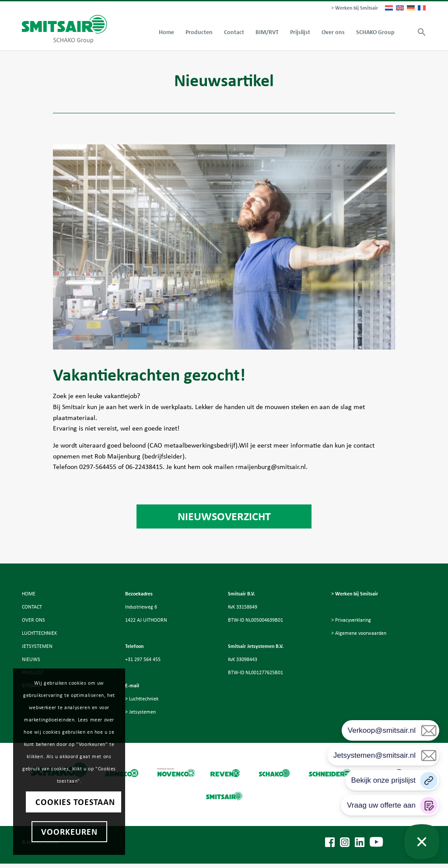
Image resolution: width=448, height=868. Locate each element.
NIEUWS (31, 659)
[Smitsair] (65, 29)
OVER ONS (33, 620)
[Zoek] (406, 32)
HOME (29, 594)
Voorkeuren (69, 832)
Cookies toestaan (75, 802)
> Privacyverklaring (351, 620)
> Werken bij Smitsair (355, 8)
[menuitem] (352, 8)
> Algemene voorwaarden (359, 633)
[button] (419, 32)
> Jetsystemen (140, 712)
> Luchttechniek (142, 699)
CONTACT (32, 607)
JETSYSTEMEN (37, 646)
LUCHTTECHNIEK (39, 633)
